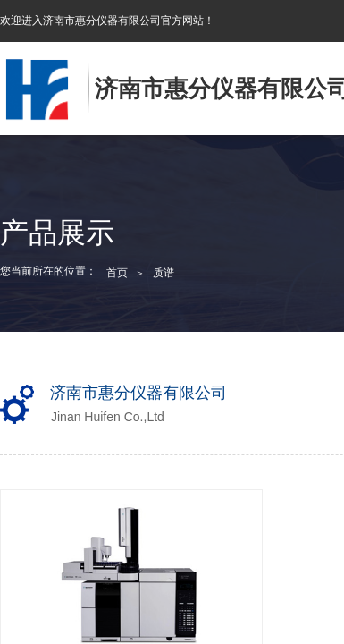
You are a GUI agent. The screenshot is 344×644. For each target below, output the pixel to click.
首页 (117, 273)
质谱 (164, 273)
